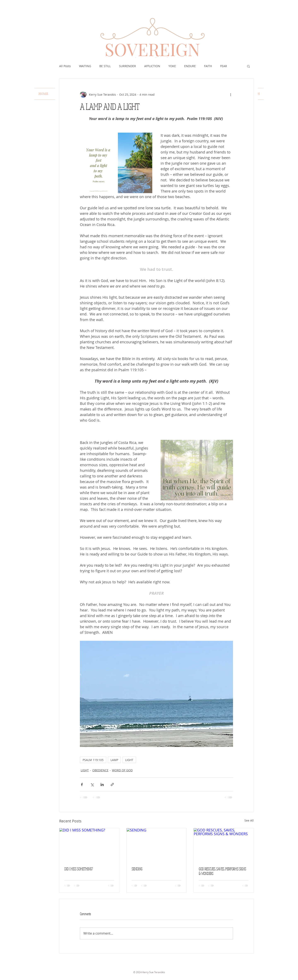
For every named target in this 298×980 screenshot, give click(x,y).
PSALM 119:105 (93, 760)
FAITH (208, 66)
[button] (248, 66)
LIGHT (129, 760)
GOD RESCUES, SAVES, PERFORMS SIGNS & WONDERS (222, 871)
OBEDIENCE (100, 770)
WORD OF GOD (122, 770)
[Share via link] (112, 784)
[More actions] (231, 94)
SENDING (137, 869)
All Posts (65, 66)
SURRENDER (127, 66)
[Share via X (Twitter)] (92, 784)
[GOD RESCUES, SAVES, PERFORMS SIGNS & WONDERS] (224, 845)
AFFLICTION (152, 66)
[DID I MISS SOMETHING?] (89, 845)
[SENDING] (157, 845)
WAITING (85, 66)
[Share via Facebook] (82, 784)
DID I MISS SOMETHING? (79, 869)
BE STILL (105, 66)
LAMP (114, 760)
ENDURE (190, 66)
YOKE (172, 66)
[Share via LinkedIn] (102, 784)
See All (249, 820)
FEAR (224, 66)
